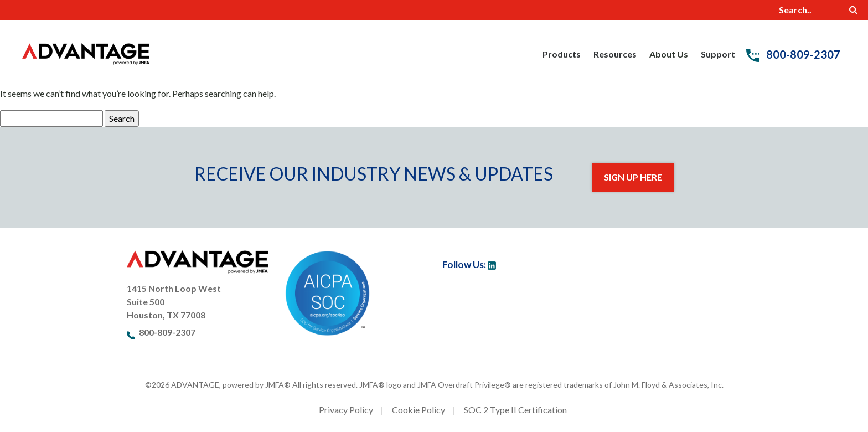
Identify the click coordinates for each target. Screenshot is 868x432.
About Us (669, 54)
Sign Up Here (633, 177)
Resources (615, 54)
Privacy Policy (346, 410)
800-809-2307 (793, 54)
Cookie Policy (418, 410)
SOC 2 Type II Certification (515, 410)
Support (718, 54)
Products (562, 54)
